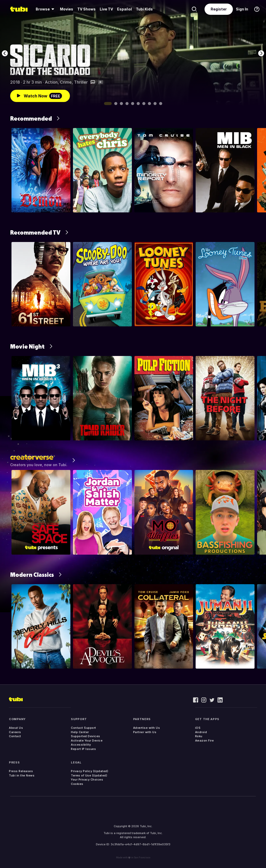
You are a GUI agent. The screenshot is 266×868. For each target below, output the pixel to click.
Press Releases (21, 771)
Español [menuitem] (124, 9)
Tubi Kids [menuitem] (144, 9)
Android (201, 732)
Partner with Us (145, 732)
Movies (67, 9)
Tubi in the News (22, 775)
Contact (15, 736)
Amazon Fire (205, 741)
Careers (15, 732)
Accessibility (81, 745)
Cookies (77, 784)
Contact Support (84, 728)
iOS (198, 728)
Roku (199, 736)
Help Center (80, 732)
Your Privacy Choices (87, 780)
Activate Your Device (87, 741)
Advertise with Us (147, 728)
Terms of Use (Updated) (89, 775)
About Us (16, 728)
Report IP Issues (83, 749)
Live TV (106, 9)
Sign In (242, 9)
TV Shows (86, 9)
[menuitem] (46, 9)
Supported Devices (86, 736)
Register (219, 9)
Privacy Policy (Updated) (90, 771)
